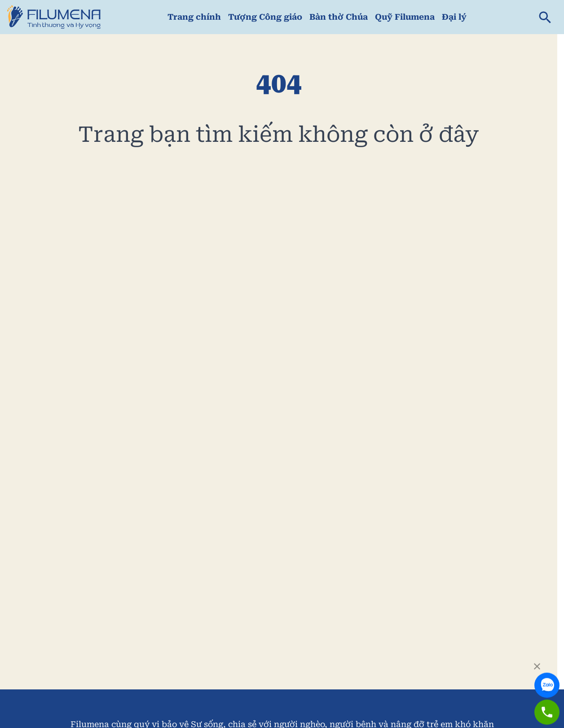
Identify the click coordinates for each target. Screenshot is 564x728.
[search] (545, 17)
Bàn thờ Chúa (339, 17)
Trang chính (194, 17)
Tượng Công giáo (265, 17)
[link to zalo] (548, 678)
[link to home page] (54, 17)
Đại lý (454, 17)
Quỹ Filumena (405, 17)
